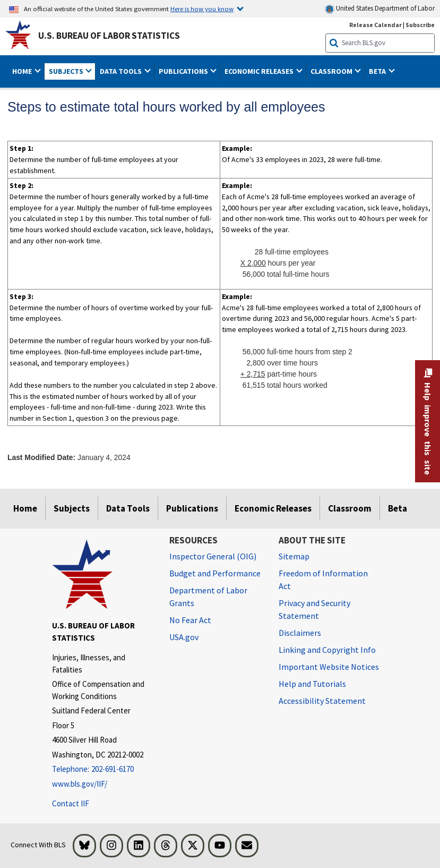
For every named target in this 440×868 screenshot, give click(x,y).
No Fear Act (190, 620)
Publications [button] (184, 71)
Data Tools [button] (122, 71)
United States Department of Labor (380, 9)
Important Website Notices (329, 667)
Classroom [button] (332, 71)
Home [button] (23, 71)
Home (25, 508)
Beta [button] (378, 71)
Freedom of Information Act (323, 580)
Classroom (350, 508)
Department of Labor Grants (208, 597)
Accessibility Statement (322, 701)
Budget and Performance (215, 573)
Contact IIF (71, 803)
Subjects (72, 508)
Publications (192, 508)
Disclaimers (300, 633)
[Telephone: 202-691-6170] (103, 769)
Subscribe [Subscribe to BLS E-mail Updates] (420, 25)
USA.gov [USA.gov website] (184, 637)
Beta (398, 508)
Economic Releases (273, 508)
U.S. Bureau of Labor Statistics (109, 36)
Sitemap (294, 556)
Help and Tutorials (312, 684)
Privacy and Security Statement (314, 609)
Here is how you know (202, 8)
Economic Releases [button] (260, 71)
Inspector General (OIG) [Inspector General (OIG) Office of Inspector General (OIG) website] (213, 556)
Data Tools (128, 508)
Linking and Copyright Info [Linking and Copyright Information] (327, 650)
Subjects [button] (67, 71)
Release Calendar (376, 25)
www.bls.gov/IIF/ (80, 784)
